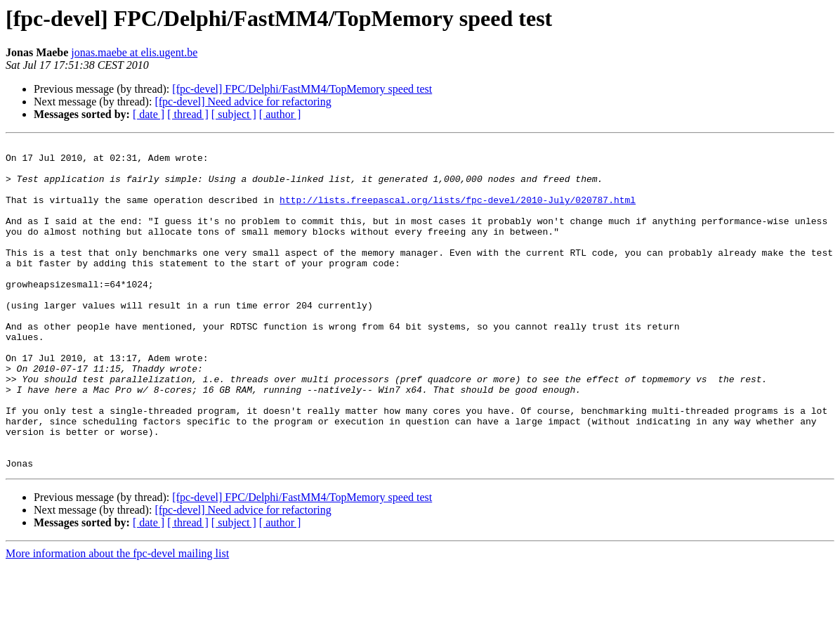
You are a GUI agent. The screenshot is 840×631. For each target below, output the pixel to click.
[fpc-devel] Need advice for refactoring (243, 102)
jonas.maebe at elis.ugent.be (134, 52)
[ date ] (149, 114)
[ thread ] (188, 114)
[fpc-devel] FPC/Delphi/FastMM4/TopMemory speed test (302, 89)
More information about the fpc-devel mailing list (117, 619)
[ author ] (280, 114)
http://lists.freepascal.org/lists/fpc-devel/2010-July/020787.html (458, 212)
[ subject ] (234, 114)
